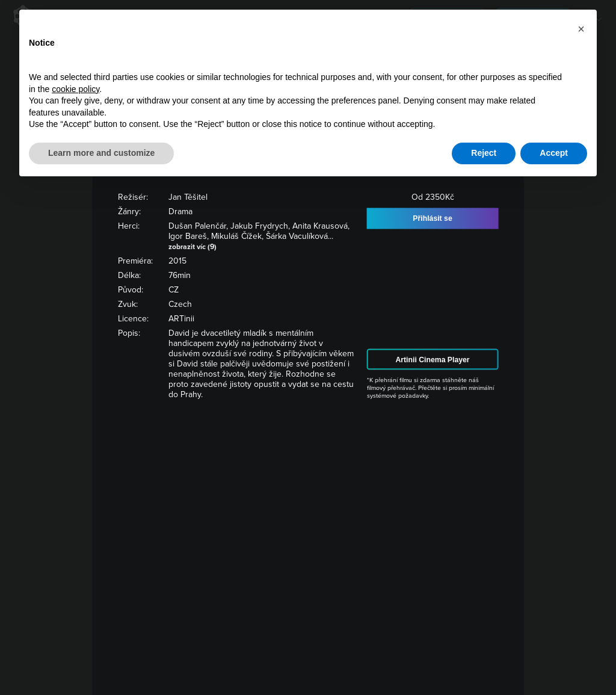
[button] (581, 29)
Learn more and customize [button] (101, 153)
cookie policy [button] (75, 89)
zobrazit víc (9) (192, 246)
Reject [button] (484, 153)
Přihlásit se (432, 218)
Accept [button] (554, 153)
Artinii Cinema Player (432, 359)
